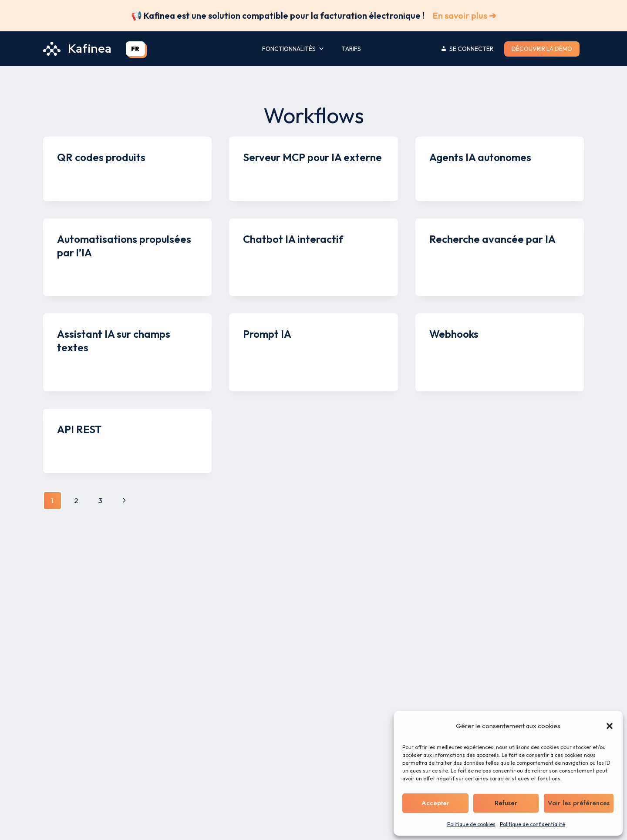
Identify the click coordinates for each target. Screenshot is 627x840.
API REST (79, 429)
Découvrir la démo (542, 49)
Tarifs (351, 49)
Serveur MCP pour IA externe (312, 157)
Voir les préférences (578, 803)
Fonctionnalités (293, 49)
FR (135, 49)
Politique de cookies (471, 824)
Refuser (506, 803)
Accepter (435, 803)
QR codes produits (101, 157)
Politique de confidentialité (533, 824)
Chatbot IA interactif (293, 239)
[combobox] (135, 49)
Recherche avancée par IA (492, 239)
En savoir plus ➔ (465, 15)
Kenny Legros (86, 175)
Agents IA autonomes (480, 157)
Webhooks (454, 334)
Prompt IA (267, 334)
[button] (610, 726)
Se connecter (471, 49)
